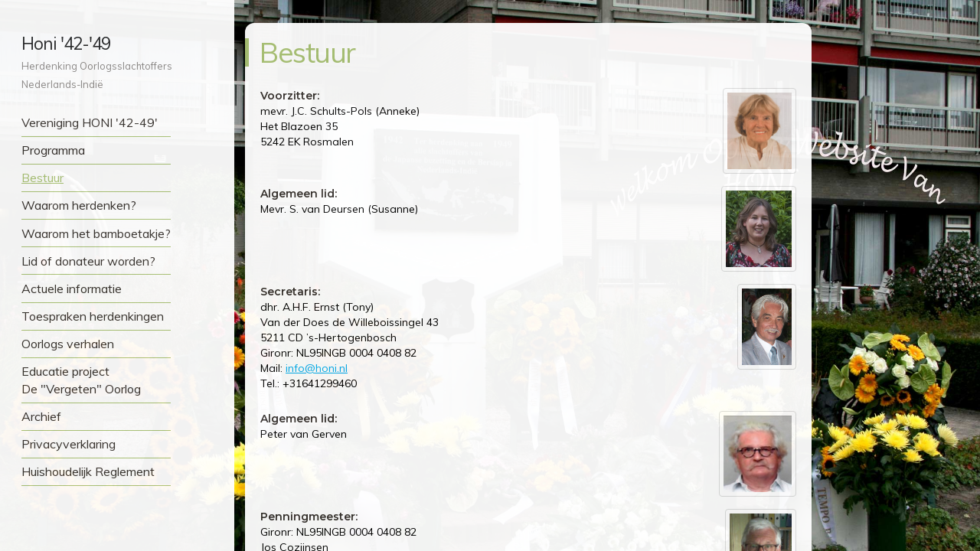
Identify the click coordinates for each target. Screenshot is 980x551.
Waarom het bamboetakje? (96, 233)
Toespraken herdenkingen (93, 316)
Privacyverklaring (69, 444)
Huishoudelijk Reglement (88, 471)
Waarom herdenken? (79, 205)
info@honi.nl (317, 368)
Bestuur (42, 178)
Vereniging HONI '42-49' (90, 122)
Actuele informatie (72, 289)
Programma (53, 150)
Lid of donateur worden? (88, 261)
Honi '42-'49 (66, 43)
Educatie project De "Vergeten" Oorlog (81, 380)
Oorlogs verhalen (68, 344)
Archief (41, 416)
